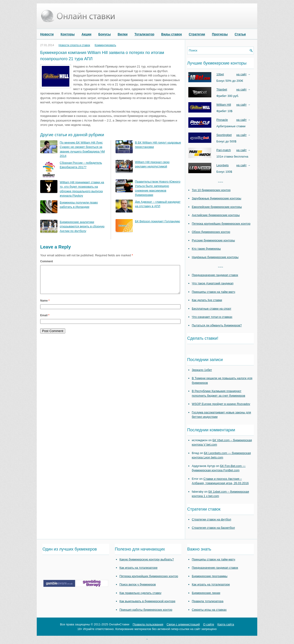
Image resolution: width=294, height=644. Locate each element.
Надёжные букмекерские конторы (215, 257)
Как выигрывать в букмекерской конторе (147, 601)
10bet (220, 74)
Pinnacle (222, 120)
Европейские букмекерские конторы (217, 207)
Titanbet (222, 89)
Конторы (68, 34)
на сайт (242, 74)
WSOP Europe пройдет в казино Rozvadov (221, 404)
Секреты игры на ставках (209, 610)
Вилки (123, 34)
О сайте (209, 624)
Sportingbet (224, 135)
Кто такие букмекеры (206, 249)
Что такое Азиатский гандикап (213, 283)
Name (45, 306)
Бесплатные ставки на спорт (212, 309)
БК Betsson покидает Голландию (158, 221)
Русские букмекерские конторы (213, 240)
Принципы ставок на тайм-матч (213, 292)
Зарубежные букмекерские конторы (216, 198)
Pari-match (224, 150)
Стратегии (197, 34)
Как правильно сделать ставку (140, 593)
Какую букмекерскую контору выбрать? (147, 559)
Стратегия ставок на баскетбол (213, 528)
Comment (47, 261)
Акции (86, 34)
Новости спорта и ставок (74, 45)
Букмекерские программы (210, 576)
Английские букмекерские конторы (216, 215)
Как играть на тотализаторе (139, 568)
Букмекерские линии (206, 593)
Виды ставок (172, 34)
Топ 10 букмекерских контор (211, 190)
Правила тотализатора (208, 601)
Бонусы (105, 34)
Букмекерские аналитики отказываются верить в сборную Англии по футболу (82, 226)
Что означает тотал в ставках (212, 317)
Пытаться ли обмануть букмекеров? (217, 325)
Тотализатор (144, 34)
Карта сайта (226, 624)
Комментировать (105, 45)
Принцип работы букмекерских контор (146, 610)
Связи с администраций (183, 624)
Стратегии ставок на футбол (211, 519)
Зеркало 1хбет (202, 370)
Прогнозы (220, 34)
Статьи (240, 34)
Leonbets (223, 165)
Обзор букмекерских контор (211, 232)
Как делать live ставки (207, 300)
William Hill (224, 105)
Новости (47, 34)
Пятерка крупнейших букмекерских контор (221, 224)
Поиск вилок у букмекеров (138, 584)
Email (45, 321)
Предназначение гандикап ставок (215, 275)
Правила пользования (148, 624)
